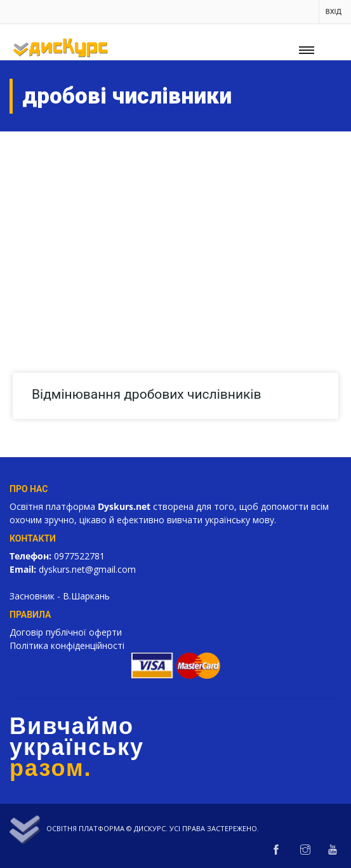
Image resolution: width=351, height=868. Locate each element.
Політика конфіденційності (67, 645)
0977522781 (79, 556)
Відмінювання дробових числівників (146, 394)
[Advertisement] (175, 227)
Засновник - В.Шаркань (60, 596)
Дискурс (150, 828)
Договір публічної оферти (66, 632)
